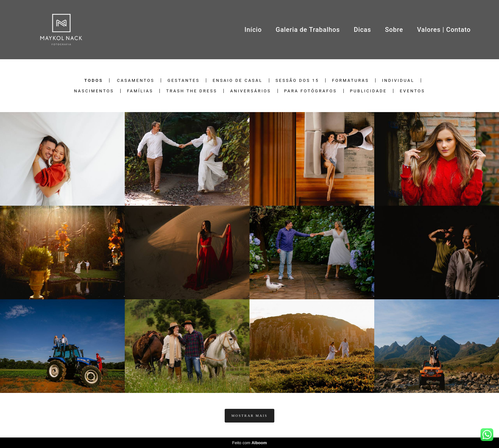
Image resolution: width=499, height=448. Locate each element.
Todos (94, 80)
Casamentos (136, 80)
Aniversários (250, 91)
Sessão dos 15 (297, 80)
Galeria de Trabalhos (308, 30)
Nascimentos (94, 91)
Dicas (362, 30)
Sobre (394, 30)
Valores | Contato (444, 30)
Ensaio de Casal (238, 80)
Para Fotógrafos (311, 91)
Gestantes (183, 80)
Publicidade (369, 91)
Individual (398, 80)
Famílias (140, 91)
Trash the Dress (192, 91)
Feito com (249, 443)
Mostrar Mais (249, 416)
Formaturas (350, 80)
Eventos (412, 91)
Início (253, 30)
